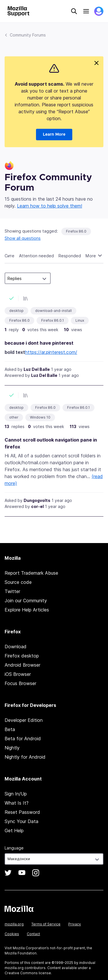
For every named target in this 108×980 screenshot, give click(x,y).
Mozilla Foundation (21, 953)
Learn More (54, 135)
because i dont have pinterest (39, 343)
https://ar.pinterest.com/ (51, 352)
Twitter (12, 591)
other (14, 417)
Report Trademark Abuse (31, 573)
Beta (10, 729)
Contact (33, 934)
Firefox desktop (22, 656)
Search (74, 11)
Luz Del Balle (37, 369)
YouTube (22, 873)
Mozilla (19, 909)
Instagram (36, 873)
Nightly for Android (25, 757)
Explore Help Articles (27, 610)
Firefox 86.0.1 (53, 320)
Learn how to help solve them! (50, 206)
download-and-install (53, 311)
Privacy (75, 924)
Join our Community (26, 601)
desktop (16, 311)
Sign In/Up (16, 794)
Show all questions (23, 238)
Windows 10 (40, 417)
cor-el (37, 506)
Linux (80, 320)
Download (16, 647)
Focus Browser (20, 683)
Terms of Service (46, 924)
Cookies (12, 934)
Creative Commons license (28, 973)
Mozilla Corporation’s (31, 948)
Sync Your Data (21, 821)
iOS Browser (18, 674)
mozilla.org (14, 924)
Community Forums (28, 35)
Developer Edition (24, 720)
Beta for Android (23, 739)
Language (14, 848)
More (91, 256)
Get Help (14, 831)
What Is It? (17, 803)
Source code (18, 582)
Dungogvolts (37, 500)
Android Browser (22, 665)
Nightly (12, 748)
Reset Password (22, 812)
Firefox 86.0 (76, 231)
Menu (86, 11)
